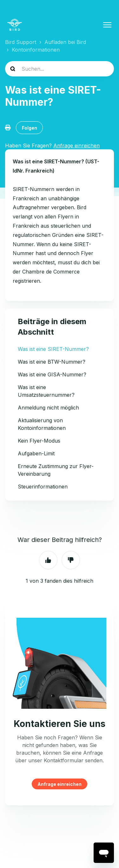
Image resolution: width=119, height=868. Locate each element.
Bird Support (21, 42)
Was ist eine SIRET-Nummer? (53, 349)
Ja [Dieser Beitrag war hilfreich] (48, 560)
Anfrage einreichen (60, 784)
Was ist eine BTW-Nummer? (52, 362)
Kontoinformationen (36, 50)
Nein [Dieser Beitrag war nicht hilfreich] (71, 560)
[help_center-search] (60, 69)
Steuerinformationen (43, 487)
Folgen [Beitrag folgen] (30, 128)
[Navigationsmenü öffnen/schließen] (107, 25)
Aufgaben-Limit (36, 453)
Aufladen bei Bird (65, 42)
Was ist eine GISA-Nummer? (52, 374)
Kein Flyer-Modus (39, 441)
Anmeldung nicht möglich (48, 408)
